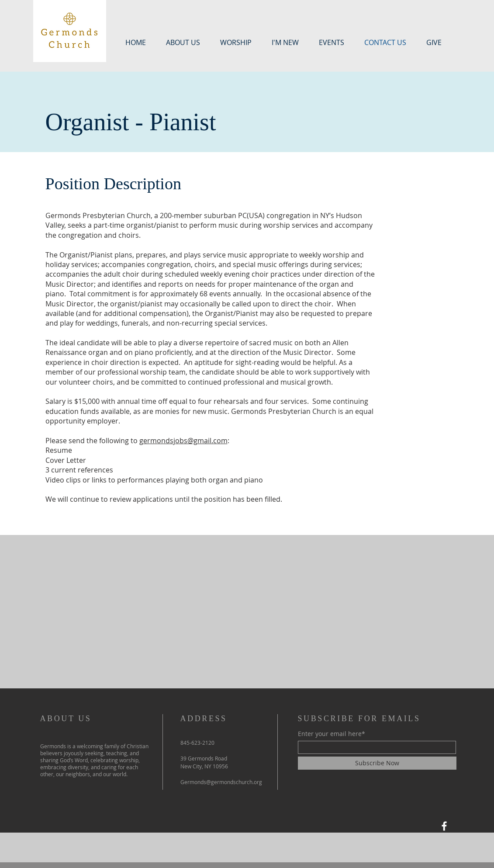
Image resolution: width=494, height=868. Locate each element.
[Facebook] (444, 826)
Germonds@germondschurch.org (221, 782)
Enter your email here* (332, 734)
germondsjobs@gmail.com (183, 441)
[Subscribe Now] (377, 763)
